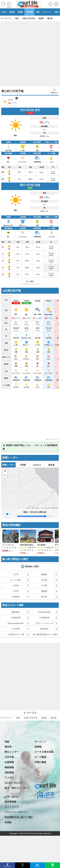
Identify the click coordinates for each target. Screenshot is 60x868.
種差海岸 (16, 612)
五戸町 (44, 580)
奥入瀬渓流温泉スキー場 (44, 634)
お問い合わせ (12, 797)
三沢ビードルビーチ (44, 623)
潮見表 (12, 12)
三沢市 (16, 591)
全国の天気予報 (31, 718)
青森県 (44, 718)
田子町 (44, 597)
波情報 (20, 12)
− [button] (5, 476)
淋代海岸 (44, 629)
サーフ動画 (40, 757)
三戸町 (44, 586)
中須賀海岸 (44, 618)
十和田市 (16, 597)
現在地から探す (32, 566)
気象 (38, 12)
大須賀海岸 (16, 618)
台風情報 (9, 762)
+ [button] (5, 471)
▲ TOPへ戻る (30, 713)
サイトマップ (12, 807)
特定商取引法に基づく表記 (19, 817)
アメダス (9, 778)
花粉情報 (9, 773)
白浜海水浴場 (44, 612)
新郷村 (44, 591)
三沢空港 (16, 629)
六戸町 (16, 586)
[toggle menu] (56, 3)
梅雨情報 (9, 767)
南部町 (44, 574)
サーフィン (47, 12)
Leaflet (28, 508)
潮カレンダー (12, 752)
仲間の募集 (40, 762)
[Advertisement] (30, 53)
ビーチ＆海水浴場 (44, 752)
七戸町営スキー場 (16, 634)
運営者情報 (10, 802)
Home (4, 12)
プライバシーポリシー (16, 812)
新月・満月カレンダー (16, 788)
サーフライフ (6, 718)
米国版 (8, 822)
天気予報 (29, 12)
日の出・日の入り (14, 783)
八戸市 (16, 574)
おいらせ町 (16, 580)
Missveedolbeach (16, 623)
